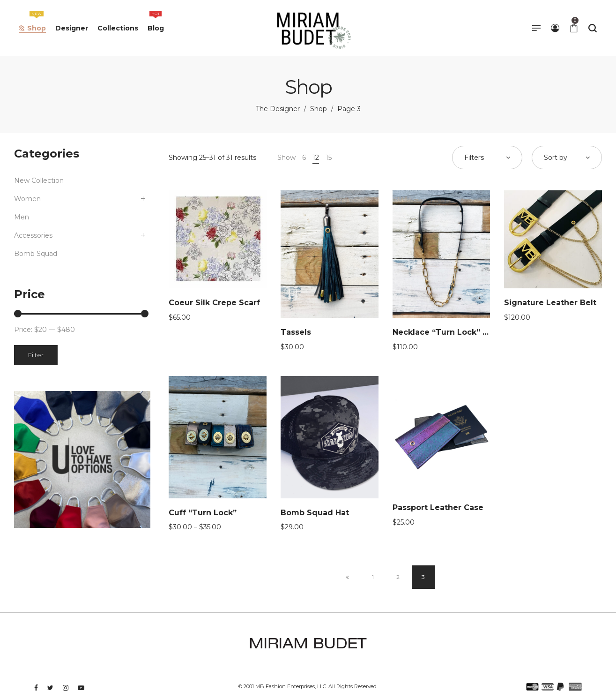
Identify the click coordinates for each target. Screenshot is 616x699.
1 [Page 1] (373, 577)
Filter (36, 355)
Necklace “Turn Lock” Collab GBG (460, 332)
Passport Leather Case (438, 507)
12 (316, 158)
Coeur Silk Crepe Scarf (214, 303)
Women (27, 199)
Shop (319, 109)
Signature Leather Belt (550, 303)
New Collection (39, 180)
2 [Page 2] (398, 577)
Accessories (33, 235)
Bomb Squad (36, 254)
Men (22, 217)
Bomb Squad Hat (315, 513)
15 (329, 158)
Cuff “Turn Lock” (203, 513)
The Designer (278, 109)
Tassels (296, 332)
